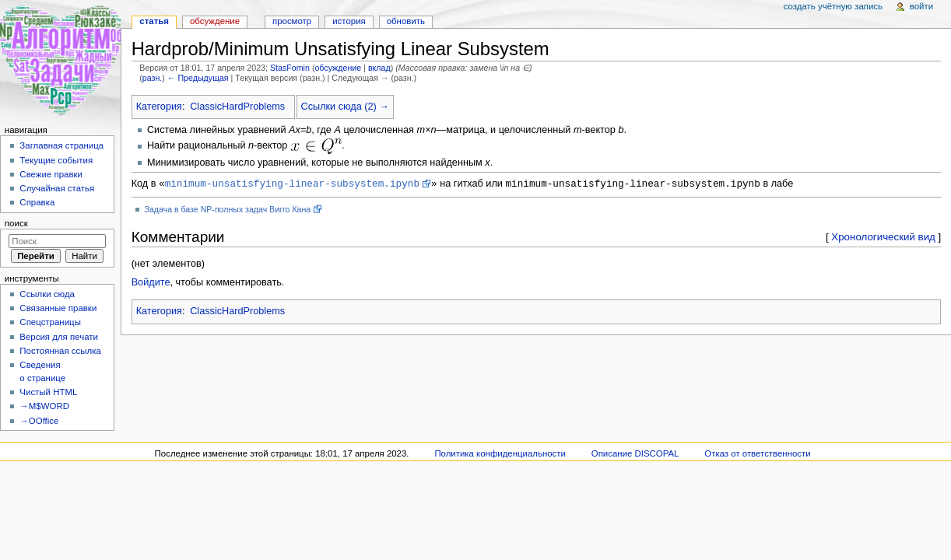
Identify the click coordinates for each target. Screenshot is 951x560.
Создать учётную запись (833, 6)
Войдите (151, 283)
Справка (37, 202)
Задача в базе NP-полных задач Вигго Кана (228, 210)
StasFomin (290, 68)
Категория (159, 107)
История (349, 21)
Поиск (16, 223)
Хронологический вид (883, 238)
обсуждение (338, 68)
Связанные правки (58, 308)
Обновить (406, 21)
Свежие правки (51, 174)
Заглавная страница (61, 145)
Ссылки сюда (47, 294)
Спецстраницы (50, 322)
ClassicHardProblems (237, 107)
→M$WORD (44, 406)
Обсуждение (215, 21)
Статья (154, 21)
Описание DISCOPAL (635, 453)
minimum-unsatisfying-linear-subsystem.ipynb (292, 184)
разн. (152, 78)
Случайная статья (57, 188)
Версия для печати (59, 337)
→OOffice (39, 421)
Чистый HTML (48, 392)
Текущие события (56, 160)
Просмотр (292, 21)
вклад (379, 68)
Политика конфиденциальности (500, 453)
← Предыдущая (198, 78)
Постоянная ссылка (60, 351)
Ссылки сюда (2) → (345, 107)
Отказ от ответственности (757, 453)
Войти (921, 6)
